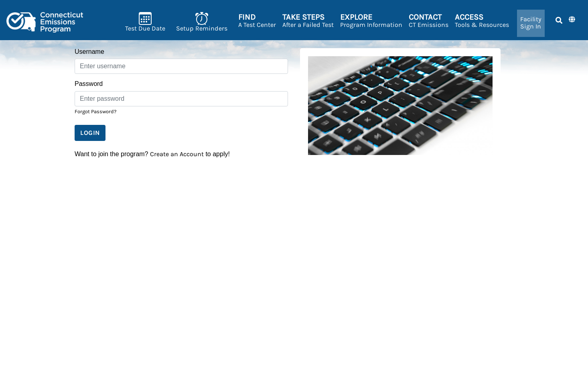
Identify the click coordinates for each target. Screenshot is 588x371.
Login (90, 133)
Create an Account (177, 154)
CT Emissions (429, 20)
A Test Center (257, 20)
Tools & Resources (482, 20)
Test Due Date (145, 22)
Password (89, 84)
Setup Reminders (202, 22)
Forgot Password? (95, 111)
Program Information (371, 20)
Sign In (531, 23)
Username (89, 52)
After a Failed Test (308, 20)
